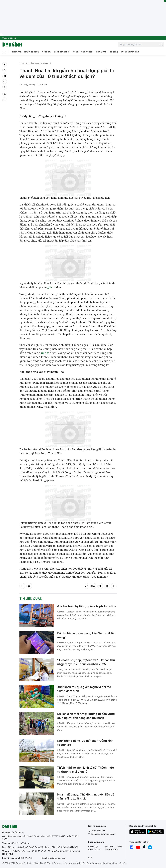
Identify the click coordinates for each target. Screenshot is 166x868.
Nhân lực (17, 52)
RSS (90, 857)
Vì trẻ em (46, 52)
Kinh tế (47, 63)
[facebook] (5, 64)
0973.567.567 (95, 849)
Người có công (31, 52)
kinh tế (45, 353)
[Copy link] (5, 87)
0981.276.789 (26, 858)
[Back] (5, 100)
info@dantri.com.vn (57, 858)
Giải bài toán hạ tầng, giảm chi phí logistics (87, 606)
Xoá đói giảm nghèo (83, 52)
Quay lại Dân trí (9, 38)
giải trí (51, 287)
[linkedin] (5, 76)
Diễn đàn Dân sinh (130, 52)
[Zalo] (5, 82)
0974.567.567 (112, 849)
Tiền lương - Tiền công (107, 52)
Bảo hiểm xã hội (62, 52)
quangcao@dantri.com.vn (103, 834)
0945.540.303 (98, 830)
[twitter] (5, 70)
